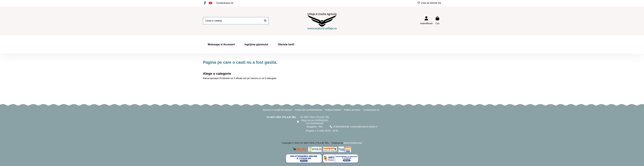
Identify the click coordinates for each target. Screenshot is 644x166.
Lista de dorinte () (429, 3)
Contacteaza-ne (225, 3)
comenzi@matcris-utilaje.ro (364, 127)
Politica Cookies (333, 110)
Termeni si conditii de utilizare (277, 110)
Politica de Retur (352, 110)
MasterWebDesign (353, 143)
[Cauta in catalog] (265, 21)
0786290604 (340, 127)
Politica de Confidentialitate (309, 110)
